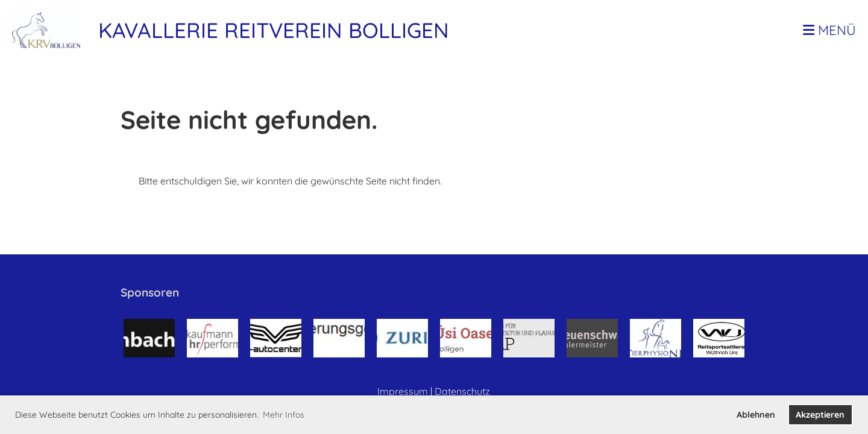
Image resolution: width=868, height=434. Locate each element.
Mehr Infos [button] (284, 415)
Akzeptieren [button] (820, 415)
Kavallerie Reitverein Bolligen (274, 30)
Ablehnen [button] (756, 415)
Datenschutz (462, 391)
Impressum (403, 391)
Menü (829, 30)
